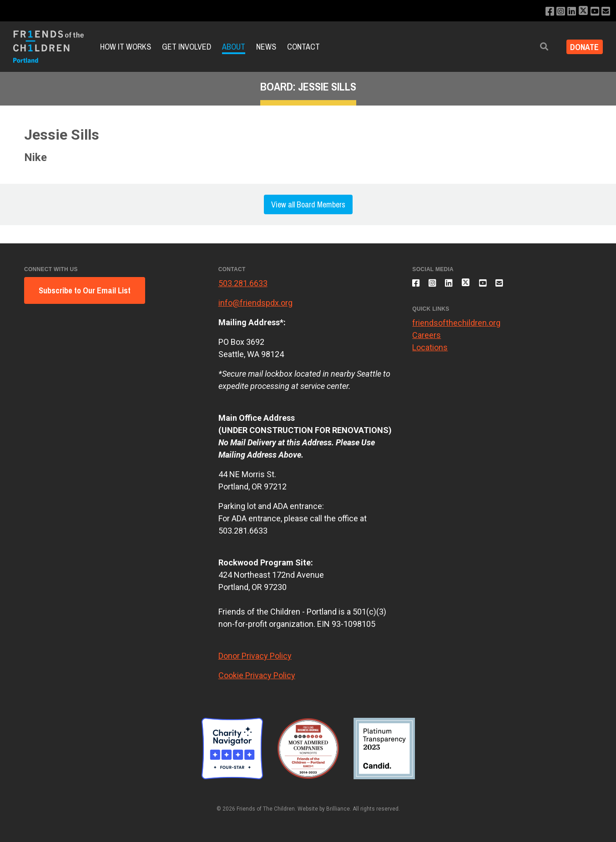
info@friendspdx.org (255, 303)
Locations (430, 353)
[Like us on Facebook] (543, 12)
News (266, 47)
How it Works (126, 47)
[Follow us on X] (580, 12)
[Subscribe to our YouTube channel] (593, 12)
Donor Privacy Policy (255, 656)
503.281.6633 (243, 283)
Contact (303, 47)
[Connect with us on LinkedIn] (567, 12)
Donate (581, 47)
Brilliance (338, 809)
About (234, 47)
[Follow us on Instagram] (555, 12)
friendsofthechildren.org (456, 328)
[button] (537, 47)
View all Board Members (308, 204)
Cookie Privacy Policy (257, 675)
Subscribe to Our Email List (85, 290)
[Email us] (605, 12)
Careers (427, 340)
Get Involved (187, 47)
